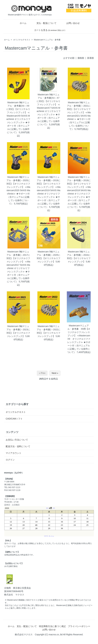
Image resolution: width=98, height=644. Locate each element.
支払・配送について (44, 23)
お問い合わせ (71, 23)
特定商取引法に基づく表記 (52, 626)
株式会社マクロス (24, 634)
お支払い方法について (17, 440)
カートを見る (47, 30)
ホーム (21, 23)
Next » (55, 373)
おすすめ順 (69, 58)
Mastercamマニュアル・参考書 (47, 40)
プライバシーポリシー (79, 626)
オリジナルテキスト (22, 40)
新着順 (91, 58)
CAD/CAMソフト (14, 419)
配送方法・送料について (18, 446)
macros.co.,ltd (56, 634)
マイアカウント (14, 453)
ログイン (10, 460)
